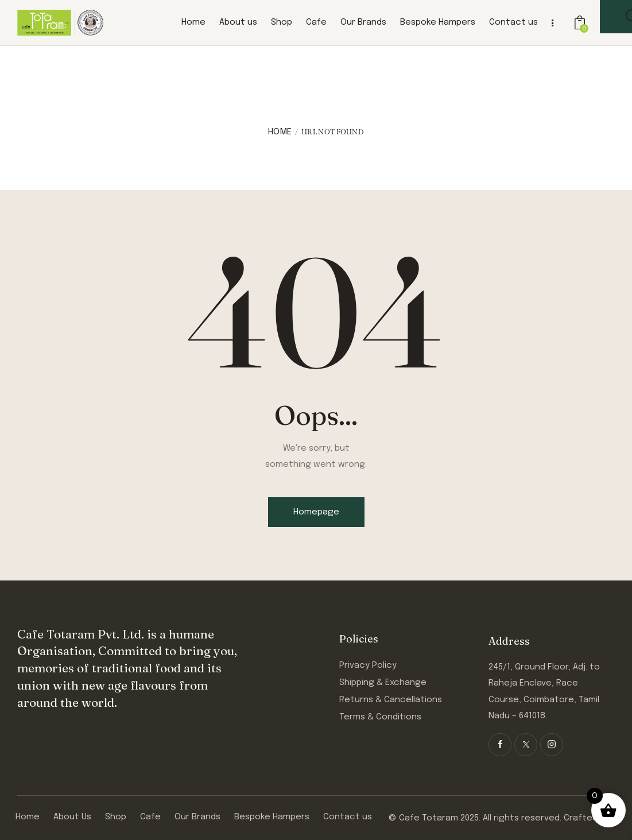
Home (280, 132)
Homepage (316, 512)
